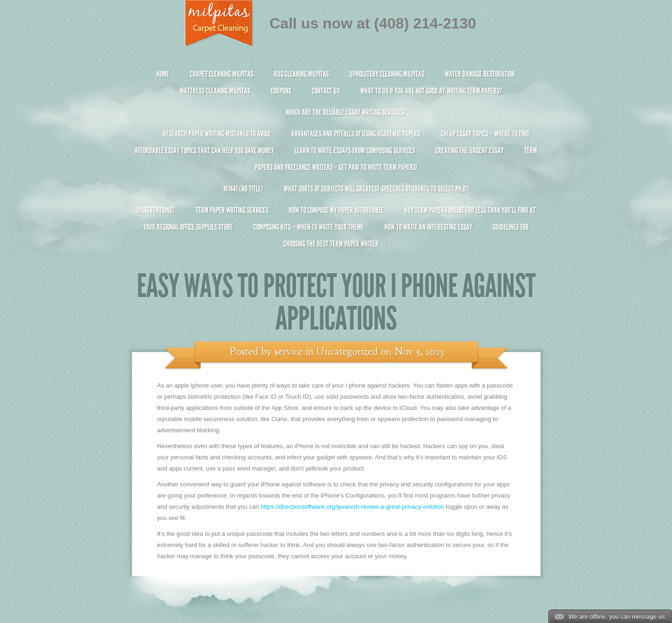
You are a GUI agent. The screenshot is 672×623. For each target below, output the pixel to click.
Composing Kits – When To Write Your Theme (309, 227)
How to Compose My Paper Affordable (336, 210)
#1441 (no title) (243, 189)
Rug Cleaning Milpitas (301, 74)
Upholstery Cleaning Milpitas (387, 74)
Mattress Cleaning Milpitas (215, 91)
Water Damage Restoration (480, 74)
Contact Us (326, 91)
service (289, 352)
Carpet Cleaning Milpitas (222, 74)
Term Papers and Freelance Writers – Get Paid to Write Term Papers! (336, 163)
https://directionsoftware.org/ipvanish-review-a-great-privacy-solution (352, 507)
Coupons (281, 91)
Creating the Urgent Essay (469, 151)
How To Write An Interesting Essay (428, 227)
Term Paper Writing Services (232, 210)
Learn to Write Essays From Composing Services (355, 151)
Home (163, 74)
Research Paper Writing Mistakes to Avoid (217, 134)
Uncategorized (347, 352)
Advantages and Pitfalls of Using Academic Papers (356, 134)
